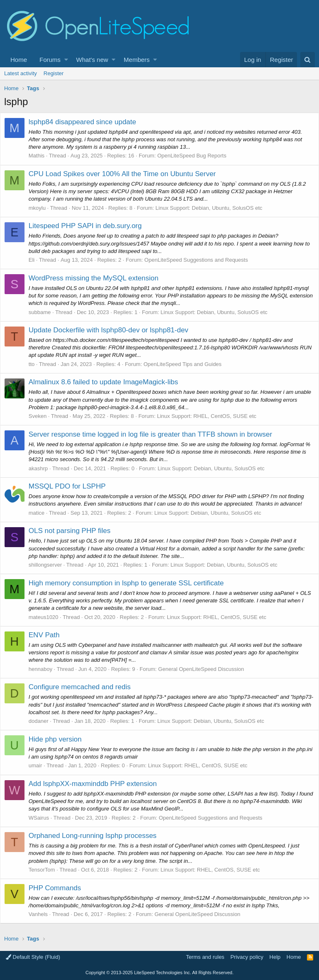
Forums (50, 60)
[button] (66, 60)
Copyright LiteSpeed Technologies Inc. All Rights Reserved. (159, 973)
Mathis (41, 156)
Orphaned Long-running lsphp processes (97, 836)
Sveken (42, 416)
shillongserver (49, 565)
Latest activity (21, 73)
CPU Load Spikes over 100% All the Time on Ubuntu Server (126, 174)
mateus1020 (48, 617)
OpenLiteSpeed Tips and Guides (187, 364)
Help (275, 957)
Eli (36, 260)
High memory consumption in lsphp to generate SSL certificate (130, 583)
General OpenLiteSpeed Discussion (205, 669)
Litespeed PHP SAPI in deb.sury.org (89, 226)
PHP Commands (59, 888)
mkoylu (41, 208)
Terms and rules (205, 957)
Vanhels (42, 914)
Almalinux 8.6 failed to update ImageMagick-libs (108, 382)
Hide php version (59, 739)
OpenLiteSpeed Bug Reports (196, 156)
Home (19, 60)
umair (40, 765)
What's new (92, 60)
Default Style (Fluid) (33, 957)
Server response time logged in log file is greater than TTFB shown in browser (155, 434)
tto (36, 364)
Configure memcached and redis (84, 687)
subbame (44, 312)
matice (41, 513)
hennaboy (45, 669)
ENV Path (48, 635)
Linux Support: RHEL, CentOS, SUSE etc (211, 416)
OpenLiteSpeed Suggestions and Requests (200, 260)
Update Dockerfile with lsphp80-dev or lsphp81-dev (113, 330)
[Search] (308, 60)
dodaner (43, 721)
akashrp (42, 468)
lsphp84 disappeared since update (87, 122)
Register (54, 73)
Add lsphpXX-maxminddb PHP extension (97, 784)
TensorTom (46, 870)
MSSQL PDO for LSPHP (71, 486)
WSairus (43, 818)
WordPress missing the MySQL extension (98, 278)
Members (137, 60)
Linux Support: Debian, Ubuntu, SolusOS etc (213, 208)
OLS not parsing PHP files (74, 531)
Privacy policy (247, 957)
